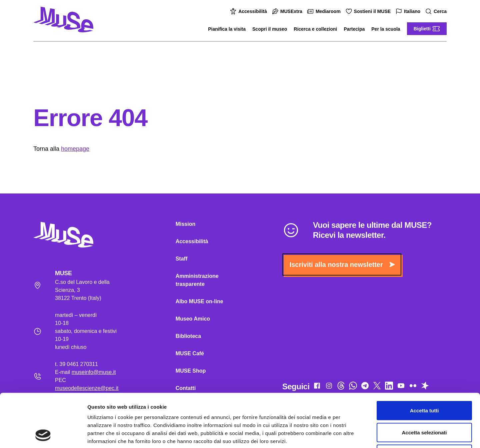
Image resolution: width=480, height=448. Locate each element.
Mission (186, 224)
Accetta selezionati (424, 382)
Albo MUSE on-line (199, 301)
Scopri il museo (270, 29)
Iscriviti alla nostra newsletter (342, 265)
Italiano (409, 12)
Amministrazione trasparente (197, 280)
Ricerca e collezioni (315, 29)
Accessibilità (249, 11)
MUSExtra (288, 11)
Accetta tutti (424, 360)
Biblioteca (188, 336)
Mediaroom (325, 11)
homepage (75, 149)
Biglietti (427, 29)
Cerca (437, 12)
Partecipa (354, 29)
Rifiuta (424, 404)
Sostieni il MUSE (369, 11)
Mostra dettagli (351, 435)
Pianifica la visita (227, 29)
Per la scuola (386, 29)
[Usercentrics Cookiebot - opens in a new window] (43, 435)
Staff (182, 259)
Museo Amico (193, 319)
